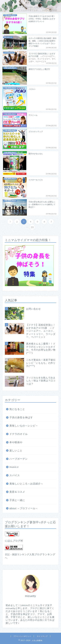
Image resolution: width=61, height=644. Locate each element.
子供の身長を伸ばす (21, 417)
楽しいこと (16, 450)
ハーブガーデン (19, 459)
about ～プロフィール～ (24, 508)
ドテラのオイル (19, 434)
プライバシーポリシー (22, 636)
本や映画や (16, 442)
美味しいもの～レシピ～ (24, 426)
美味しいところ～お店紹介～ (26, 484)
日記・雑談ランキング (17, 555)
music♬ (14, 467)
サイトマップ (42, 636)
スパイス (15, 475)
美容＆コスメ (17, 492)
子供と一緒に (17, 500)
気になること (17, 409)
